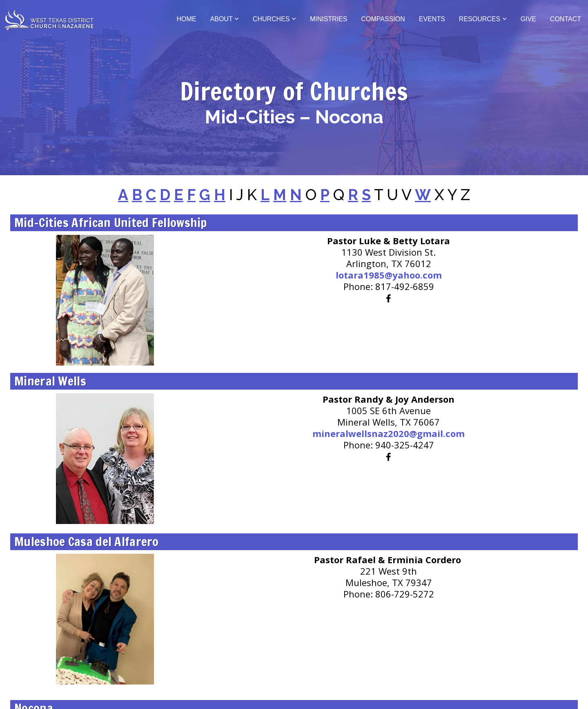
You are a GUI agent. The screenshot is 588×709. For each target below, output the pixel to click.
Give (528, 19)
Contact (566, 19)
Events (432, 19)
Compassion (383, 19)
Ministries (329, 19)
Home (187, 19)
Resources (483, 19)
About (225, 19)
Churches (274, 19)
